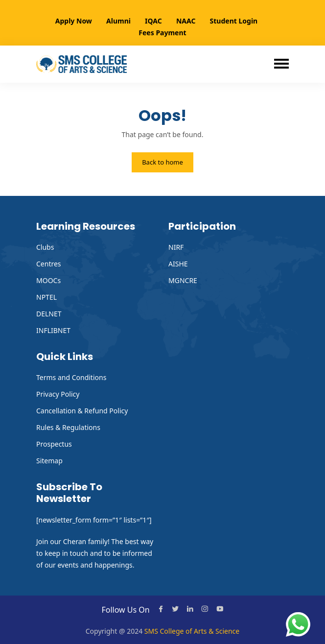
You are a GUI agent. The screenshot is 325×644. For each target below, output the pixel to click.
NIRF (176, 247)
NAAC (186, 21)
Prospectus (54, 444)
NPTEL (46, 297)
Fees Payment (162, 33)
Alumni (118, 21)
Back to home (162, 162)
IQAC (153, 21)
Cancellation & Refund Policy (82, 411)
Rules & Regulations (68, 427)
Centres (49, 264)
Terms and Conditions (71, 377)
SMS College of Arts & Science (192, 631)
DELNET (49, 314)
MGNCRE (183, 280)
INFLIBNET (53, 330)
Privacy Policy (58, 394)
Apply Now (74, 21)
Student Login (234, 21)
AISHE (178, 264)
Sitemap (49, 461)
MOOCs (48, 280)
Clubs (45, 247)
